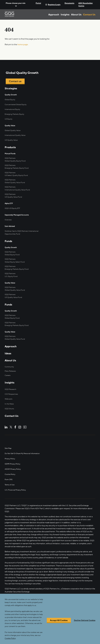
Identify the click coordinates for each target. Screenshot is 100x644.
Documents (69, 3)
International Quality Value (15, 135)
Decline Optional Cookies (85, 620)
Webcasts (9, 393)
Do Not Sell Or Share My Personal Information (23, 447)
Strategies (11, 89)
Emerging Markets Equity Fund (17, 167)
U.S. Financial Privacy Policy (16, 484)
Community (10, 361)
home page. (23, 45)
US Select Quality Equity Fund (17, 174)
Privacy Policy (10, 453)
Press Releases (11, 365)
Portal (38, 3)
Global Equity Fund (12, 251)
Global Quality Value (13, 130)
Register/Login (54, 5)
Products (10, 147)
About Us (76, 15)
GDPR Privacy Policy (13, 458)
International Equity (13, 109)
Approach (54, 15)
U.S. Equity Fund (11, 272)
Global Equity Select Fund (15, 258)
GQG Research (11, 384)
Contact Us (89, 15)
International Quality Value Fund (18, 188)
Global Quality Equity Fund (15, 160)
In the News (10, 398)
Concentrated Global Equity (16, 104)
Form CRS (9, 473)
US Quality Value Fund (14, 293)
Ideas (8, 348)
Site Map (8, 442)
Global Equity (10, 100)
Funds (8, 238)
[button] (15, 5)
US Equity (9, 119)
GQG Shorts (10, 403)
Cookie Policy (10, 468)
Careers (8, 370)
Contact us (16, 82)
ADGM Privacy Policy (13, 463)
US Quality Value (12, 140)
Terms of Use (10, 479)
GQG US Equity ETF (13, 206)
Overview (9, 217)
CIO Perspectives (12, 388)
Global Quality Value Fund (15, 181)
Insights (65, 15)
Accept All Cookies (59, 620)
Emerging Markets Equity (15, 114)
